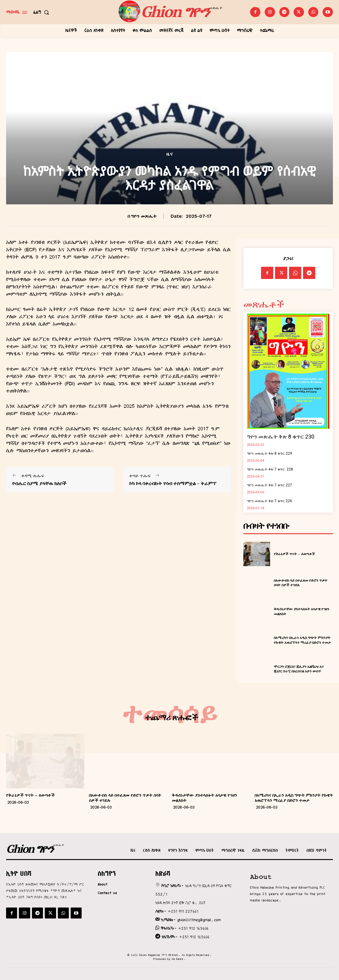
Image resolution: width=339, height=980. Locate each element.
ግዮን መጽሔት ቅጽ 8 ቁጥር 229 (270, 453)
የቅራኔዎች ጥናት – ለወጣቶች (294, 554)
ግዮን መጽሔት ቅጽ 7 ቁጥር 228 (270, 469)
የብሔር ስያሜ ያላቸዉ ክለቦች (39, 483)
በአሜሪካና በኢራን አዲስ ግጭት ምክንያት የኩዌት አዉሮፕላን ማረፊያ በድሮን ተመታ (302, 640)
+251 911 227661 (183, 911)
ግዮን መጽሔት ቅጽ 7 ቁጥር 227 (270, 485)
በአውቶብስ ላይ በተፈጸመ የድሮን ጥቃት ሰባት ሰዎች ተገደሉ (301, 583)
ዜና (170, 154)
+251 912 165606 (193, 928)
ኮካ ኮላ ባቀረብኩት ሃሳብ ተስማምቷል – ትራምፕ (173, 483)
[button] (42, 12)
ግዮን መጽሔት (144, 216)
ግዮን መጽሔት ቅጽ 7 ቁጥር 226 (270, 501)
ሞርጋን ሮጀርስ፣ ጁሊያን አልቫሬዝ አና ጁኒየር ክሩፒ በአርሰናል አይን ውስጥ (299, 669)
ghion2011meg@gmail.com (199, 920)
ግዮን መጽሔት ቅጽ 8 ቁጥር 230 (281, 437)
